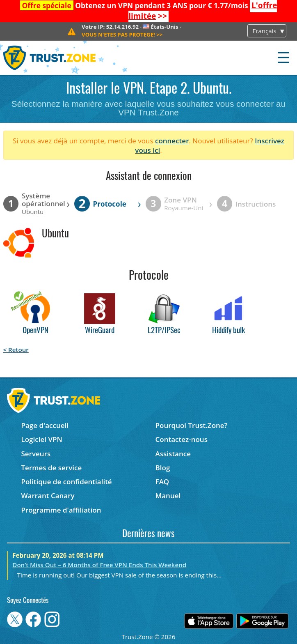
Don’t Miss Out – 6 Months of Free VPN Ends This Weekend (99, 565)
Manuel (168, 496)
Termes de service (51, 468)
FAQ (162, 482)
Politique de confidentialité (66, 482)
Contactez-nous (182, 439)
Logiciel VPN (41, 439)
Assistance (173, 454)
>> (122, 34)
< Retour (16, 350)
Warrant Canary (48, 496)
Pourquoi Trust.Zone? (192, 425)
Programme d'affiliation (61, 510)
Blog (163, 468)
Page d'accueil (45, 425)
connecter (172, 141)
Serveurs (36, 454)
